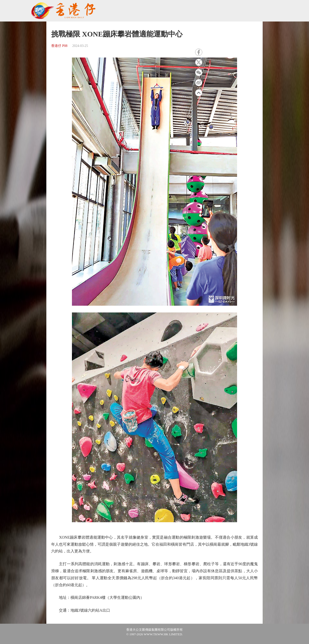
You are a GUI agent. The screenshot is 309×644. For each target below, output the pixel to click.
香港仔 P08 (59, 46)
